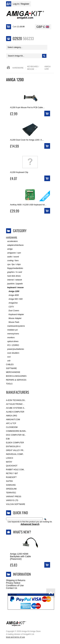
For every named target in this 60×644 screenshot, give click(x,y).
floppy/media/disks (15, 268)
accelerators (12, 241)
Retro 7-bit (12, 473)
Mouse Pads (13, 322)
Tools (9, 384)
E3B (8, 439)
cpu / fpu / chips (13, 264)
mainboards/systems (16, 326)
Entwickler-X (13, 447)
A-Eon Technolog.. (16, 400)
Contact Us (12, 588)
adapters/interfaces (15, 245)
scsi (8, 357)
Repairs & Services (16, 380)
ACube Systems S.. (16, 408)
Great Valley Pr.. (15, 450)
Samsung (11, 485)
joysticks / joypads (14, 284)
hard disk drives (13, 276)
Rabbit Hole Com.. (15, 470)
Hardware (18, 68)
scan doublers (13, 353)
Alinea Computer (15, 412)
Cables (10, 365)
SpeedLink (11, 489)
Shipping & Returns (16, 580)
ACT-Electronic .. (15, 404)
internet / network (14, 280)
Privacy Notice (13, 583)
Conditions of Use (15, 585)
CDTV (10, 307)
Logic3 (10, 458)
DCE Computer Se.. (16, 435)
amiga (9, 249)
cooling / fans (12, 261)
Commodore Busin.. (16, 431)
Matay (9, 462)
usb (8, 361)
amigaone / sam (14, 253)
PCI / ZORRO (13, 345)
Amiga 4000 (12, 295)
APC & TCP (11, 423)
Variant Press (14, 497)
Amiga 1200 (13, 291)
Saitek (10, 481)
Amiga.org (12, 416)
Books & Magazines (16, 376)
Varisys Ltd (12, 500)
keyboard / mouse (15, 288)
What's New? (22, 532)
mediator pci (12, 330)
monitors (10, 338)
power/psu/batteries (15, 349)
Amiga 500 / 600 (14, 299)
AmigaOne (12, 303)
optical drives (12, 341)
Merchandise (13, 372)
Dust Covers (13, 311)
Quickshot (12, 466)
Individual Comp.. (15, 454)
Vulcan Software (16, 504)
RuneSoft (11, 477)
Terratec (11, 493)
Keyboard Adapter (15, 315)
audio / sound (12, 257)
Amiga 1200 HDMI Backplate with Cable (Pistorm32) (21, 556)
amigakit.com (13, 420)
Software (12, 368)
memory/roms (13, 334)
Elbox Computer (15, 443)
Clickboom (12, 427)
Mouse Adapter (14, 318)
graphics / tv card (14, 272)
